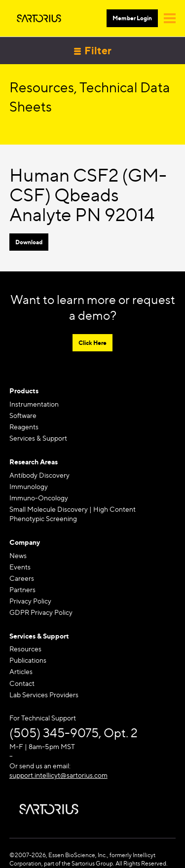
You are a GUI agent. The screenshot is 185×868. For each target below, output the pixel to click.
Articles (21, 671)
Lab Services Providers (44, 695)
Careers (22, 578)
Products (24, 391)
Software (23, 415)
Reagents (24, 427)
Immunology (29, 486)
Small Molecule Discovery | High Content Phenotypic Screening (73, 514)
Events (20, 567)
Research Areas (34, 462)
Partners (22, 589)
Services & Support (38, 438)
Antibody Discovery (39, 475)
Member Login (132, 18)
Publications (28, 660)
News (18, 555)
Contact (22, 683)
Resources (25, 649)
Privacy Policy (30, 601)
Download (29, 242)
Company (25, 542)
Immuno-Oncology (39, 498)
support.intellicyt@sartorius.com (58, 775)
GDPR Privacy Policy (41, 612)
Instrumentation (34, 404)
